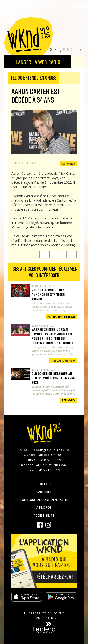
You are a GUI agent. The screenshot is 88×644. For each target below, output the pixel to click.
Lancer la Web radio (38, 62)
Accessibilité (44, 516)
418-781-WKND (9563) (52, 465)
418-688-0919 (51, 460)
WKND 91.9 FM (29, 38)
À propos (44, 508)
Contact (44, 484)
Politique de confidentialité (44, 500)
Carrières (44, 492)
